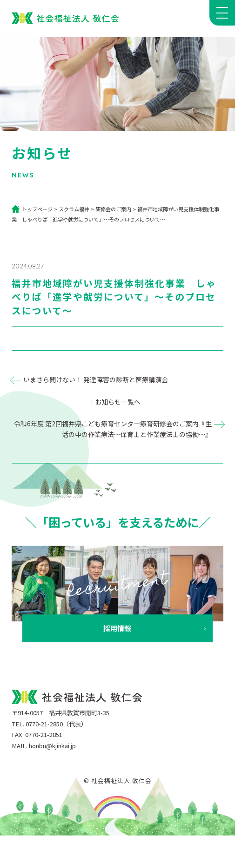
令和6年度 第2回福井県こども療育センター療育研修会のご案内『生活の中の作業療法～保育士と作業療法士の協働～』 (113, 429)
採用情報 (117, 628)
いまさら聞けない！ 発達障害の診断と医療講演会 (96, 379)
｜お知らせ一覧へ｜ (118, 402)
